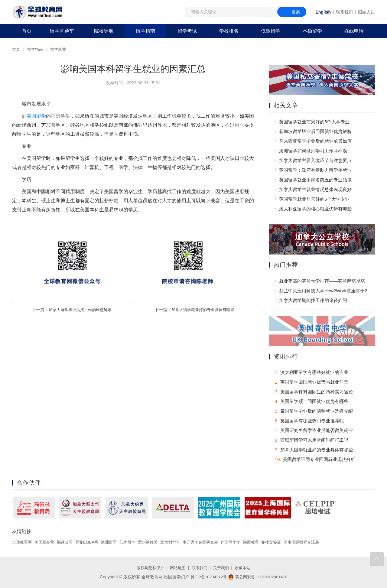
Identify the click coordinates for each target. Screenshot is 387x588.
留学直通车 (62, 31)
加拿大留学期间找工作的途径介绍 (313, 301)
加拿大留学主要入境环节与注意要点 (316, 160)
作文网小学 (245, 542)
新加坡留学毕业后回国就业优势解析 (316, 131)
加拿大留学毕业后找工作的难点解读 (80, 310)
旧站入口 (366, 12)
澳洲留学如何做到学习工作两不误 (313, 151)
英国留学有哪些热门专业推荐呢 (309, 421)
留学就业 (60, 49)
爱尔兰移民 (157, 542)
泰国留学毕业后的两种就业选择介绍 (314, 411)
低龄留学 (271, 31)
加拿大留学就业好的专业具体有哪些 (203, 310)
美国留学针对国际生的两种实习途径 (314, 392)
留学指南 (145, 31)
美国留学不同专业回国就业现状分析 (315, 460)
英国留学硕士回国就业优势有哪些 (312, 402)
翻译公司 (68, 542)
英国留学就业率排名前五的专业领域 (316, 180)
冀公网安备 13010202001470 (259, 577)
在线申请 (354, 31)
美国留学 (36, 116)
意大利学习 (180, 542)
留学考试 (187, 31)
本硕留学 (312, 31)
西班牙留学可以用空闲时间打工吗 (312, 440)
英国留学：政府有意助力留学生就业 (316, 170)
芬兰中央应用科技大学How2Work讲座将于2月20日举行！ (323, 292)
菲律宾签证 (288, 542)
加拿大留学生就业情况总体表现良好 (316, 189)
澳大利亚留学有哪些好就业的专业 (312, 373)
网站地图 (177, 568)
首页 (27, 31)
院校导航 (104, 31)
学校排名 (229, 31)
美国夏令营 (47, 542)
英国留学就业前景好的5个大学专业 (315, 122)
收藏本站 (245, 568)
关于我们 (223, 568)
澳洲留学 (115, 542)
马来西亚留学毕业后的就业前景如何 (316, 141)
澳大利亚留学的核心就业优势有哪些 (316, 209)
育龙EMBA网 (92, 542)
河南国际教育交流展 (321, 542)
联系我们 (344, 12)
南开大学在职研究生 (213, 542)
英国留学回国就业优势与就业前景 (312, 382)
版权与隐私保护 (148, 568)
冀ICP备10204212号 (207, 577)
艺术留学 (135, 542)
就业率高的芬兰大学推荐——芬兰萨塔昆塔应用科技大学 (322, 283)
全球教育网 (23, 542)
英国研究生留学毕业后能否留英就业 (314, 431)
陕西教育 (267, 542)
